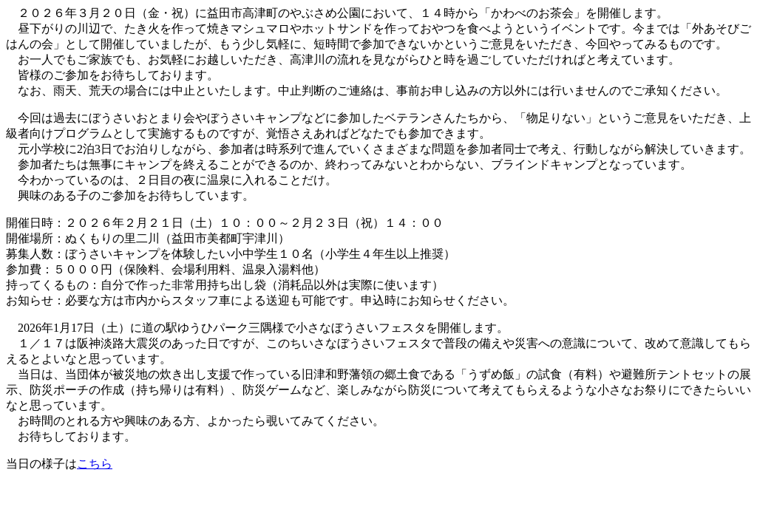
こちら (95, 464)
